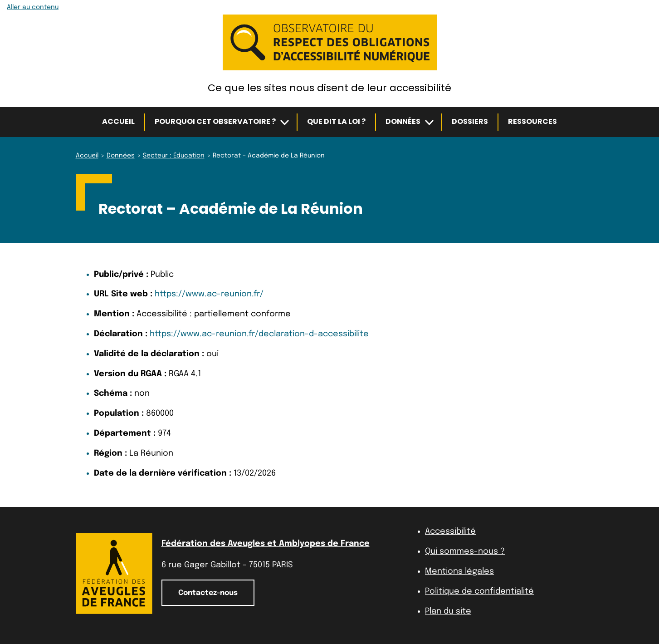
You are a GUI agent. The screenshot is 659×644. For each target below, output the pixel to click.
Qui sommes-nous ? (465, 551)
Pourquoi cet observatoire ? (215, 121)
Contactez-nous (208, 593)
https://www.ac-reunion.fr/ (209, 294)
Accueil (118, 121)
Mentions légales (459, 571)
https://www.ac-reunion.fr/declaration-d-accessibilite (259, 334)
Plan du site (448, 611)
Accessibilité (450, 531)
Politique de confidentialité (479, 591)
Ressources (532, 121)
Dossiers (470, 121)
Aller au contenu (33, 7)
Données (403, 121)
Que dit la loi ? (336, 121)
